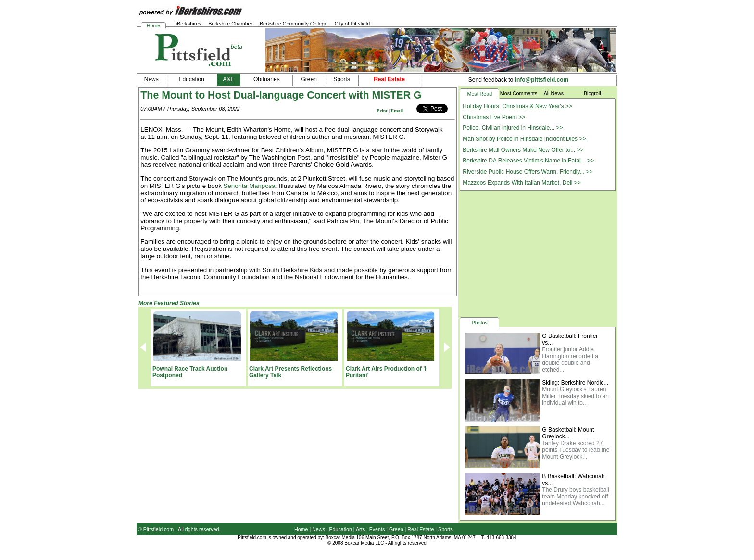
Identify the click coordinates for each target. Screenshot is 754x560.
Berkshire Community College (294, 24)
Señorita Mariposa (250, 186)
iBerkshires (189, 24)
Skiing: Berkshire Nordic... (575, 383)
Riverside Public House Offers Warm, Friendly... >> (528, 172)
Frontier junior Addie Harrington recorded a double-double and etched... (570, 360)
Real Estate (421, 529)
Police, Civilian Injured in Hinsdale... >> (513, 128)
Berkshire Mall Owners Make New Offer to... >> (523, 150)
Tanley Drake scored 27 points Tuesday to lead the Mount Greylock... (576, 450)
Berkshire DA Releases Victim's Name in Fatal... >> (528, 161)
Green (396, 529)
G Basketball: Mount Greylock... (568, 433)
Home (153, 25)
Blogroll (592, 93)
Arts (360, 529)
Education (341, 529)
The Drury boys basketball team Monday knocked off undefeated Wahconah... (575, 497)
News (319, 529)
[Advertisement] (538, 253)
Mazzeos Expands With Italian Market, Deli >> (522, 183)
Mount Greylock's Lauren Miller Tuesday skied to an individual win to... (575, 396)
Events (377, 529)
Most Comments (519, 93)
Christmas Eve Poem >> (494, 117)
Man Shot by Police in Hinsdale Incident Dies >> (524, 139)
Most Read (480, 94)
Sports (446, 529)
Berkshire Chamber (230, 24)
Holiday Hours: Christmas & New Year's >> (517, 106)
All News (554, 93)
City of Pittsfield (352, 24)
